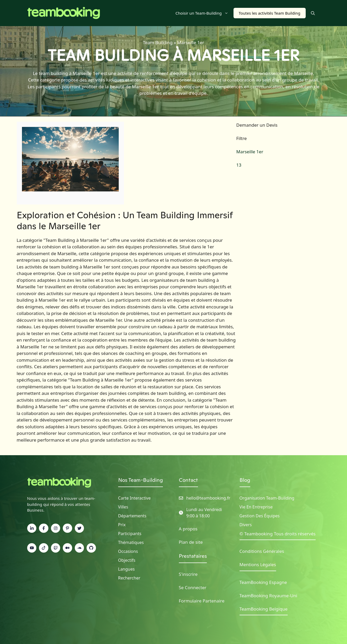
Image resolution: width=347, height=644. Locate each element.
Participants (130, 534)
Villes (123, 507)
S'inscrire (188, 574)
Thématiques (131, 542)
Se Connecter (193, 587)
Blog (245, 480)
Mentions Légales (258, 564)
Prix (122, 525)
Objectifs (127, 560)
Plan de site (191, 542)
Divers (246, 525)
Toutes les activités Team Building (270, 13)
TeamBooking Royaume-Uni (268, 596)
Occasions (128, 551)
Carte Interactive (135, 498)
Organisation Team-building (267, 498)
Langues (127, 569)
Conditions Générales (262, 551)
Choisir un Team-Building (204, 13)
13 (239, 165)
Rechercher (129, 578)
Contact (188, 480)
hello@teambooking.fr (208, 498)
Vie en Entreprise (256, 507)
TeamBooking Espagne (263, 582)
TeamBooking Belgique (264, 609)
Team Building (158, 42)
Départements (132, 516)
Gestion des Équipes (260, 516)
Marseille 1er (250, 152)
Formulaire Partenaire (202, 601)
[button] (313, 13)
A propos (188, 529)
